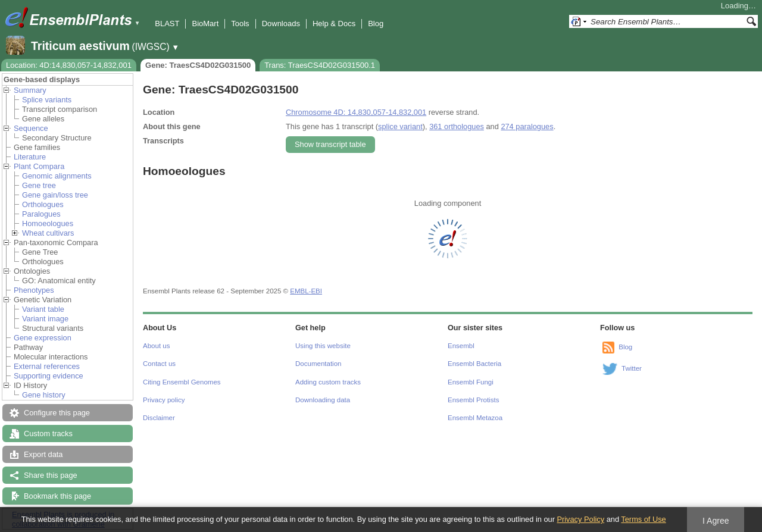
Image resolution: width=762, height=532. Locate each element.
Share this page (51, 475)
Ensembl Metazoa (475, 418)
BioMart (205, 24)
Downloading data (323, 400)
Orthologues (43, 204)
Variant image (45, 319)
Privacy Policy (580, 519)
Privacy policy (164, 400)
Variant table (43, 309)
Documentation (318, 364)
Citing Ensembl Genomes (182, 382)
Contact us (159, 364)
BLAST (167, 24)
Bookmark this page (57, 496)
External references (47, 366)
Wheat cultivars (48, 233)
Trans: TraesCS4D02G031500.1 (320, 65)
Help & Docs (334, 24)
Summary (30, 90)
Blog (376, 24)
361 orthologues (457, 126)
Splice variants (47, 100)
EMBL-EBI (306, 291)
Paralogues (41, 214)
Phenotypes (34, 290)
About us (156, 346)
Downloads (281, 24)
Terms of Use (643, 519)
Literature (30, 157)
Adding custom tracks (328, 382)
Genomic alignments (57, 176)
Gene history (44, 395)
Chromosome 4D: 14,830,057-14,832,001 (356, 112)
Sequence (31, 128)
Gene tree (39, 185)
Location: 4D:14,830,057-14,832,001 (69, 65)
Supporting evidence (49, 376)
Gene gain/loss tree (55, 195)
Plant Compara (39, 166)
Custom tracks (48, 434)
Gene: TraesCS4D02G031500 (198, 65)
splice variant (400, 126)
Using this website (323, 346)
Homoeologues (48, 223)
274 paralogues (527, 126)
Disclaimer (159, 418)
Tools (240, 24)
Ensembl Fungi (471, 382)
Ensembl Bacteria (474, 364)
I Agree (716, 521)
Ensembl (461, 346)
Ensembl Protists (473, 400)
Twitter (632, 368)
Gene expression (43, 338)
